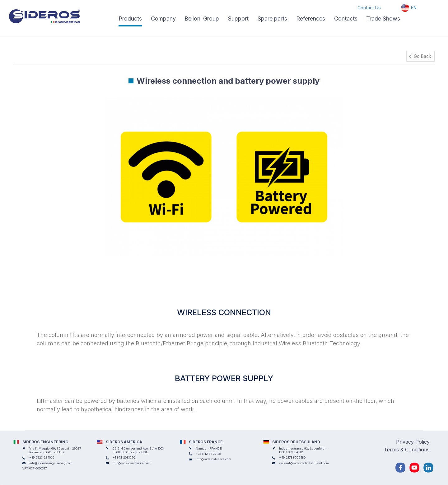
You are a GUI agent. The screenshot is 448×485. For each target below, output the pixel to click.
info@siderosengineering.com (51, 463)
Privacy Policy (413, 442)
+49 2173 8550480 (292, 457)
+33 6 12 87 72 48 (208, 454)
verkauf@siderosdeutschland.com (304, 463)
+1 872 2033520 (124, 457)
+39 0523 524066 (42, 457)
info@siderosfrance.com (213, 459)
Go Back (422, 56)
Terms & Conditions (407, 450)
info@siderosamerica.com (132, 463)
